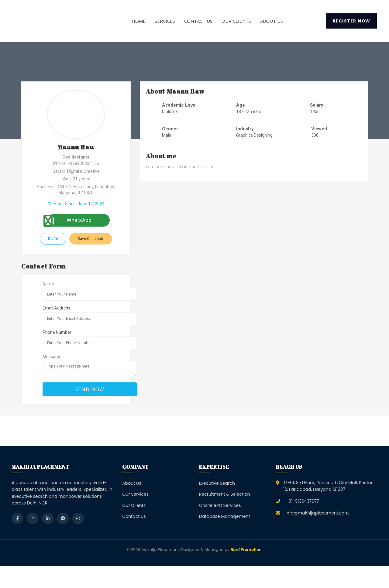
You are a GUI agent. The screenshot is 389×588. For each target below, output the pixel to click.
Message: (52, 357)
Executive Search (217, 483)
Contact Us (198, 21)
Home (139, 21)
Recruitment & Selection (224, 494)
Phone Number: (57, 332)
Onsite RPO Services (220, 505)
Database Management (225, 516)
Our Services (135, 494)
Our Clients (236, 21)
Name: (49, 284)
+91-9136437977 (302, 501)
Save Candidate (91, 239)
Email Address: (57, 308)
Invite (53, 238)
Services (165, 21)
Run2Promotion (246, 550)
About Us (272, 21)
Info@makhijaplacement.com (317, 513)
